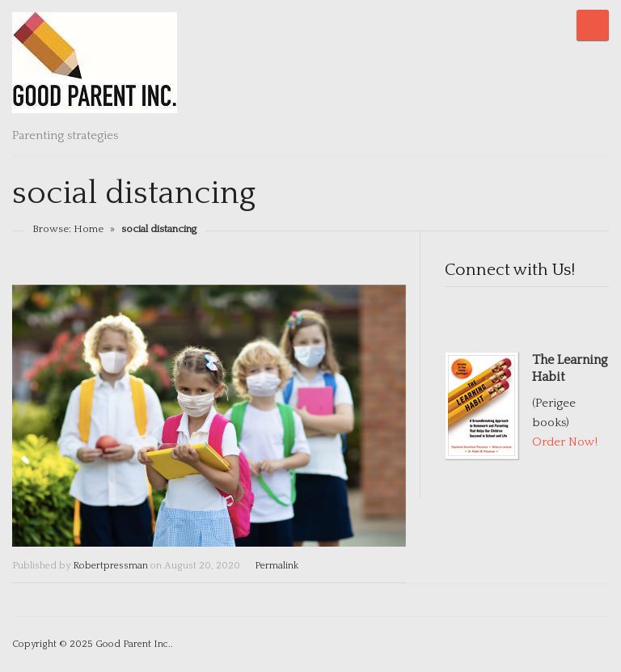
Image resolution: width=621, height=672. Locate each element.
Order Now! (565, 442)
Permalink (277, 566)
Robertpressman (110, 566)
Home (89, 229)
